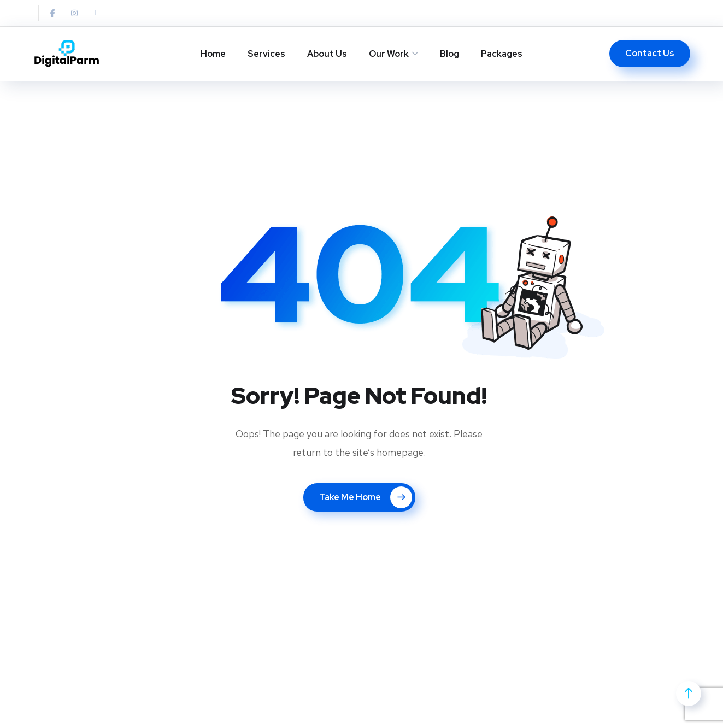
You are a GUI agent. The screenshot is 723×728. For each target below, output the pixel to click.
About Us (327, 54)
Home (213, 54)
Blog (449, 54)
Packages (502, 54)
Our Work (389, 54)
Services (266, 54)
